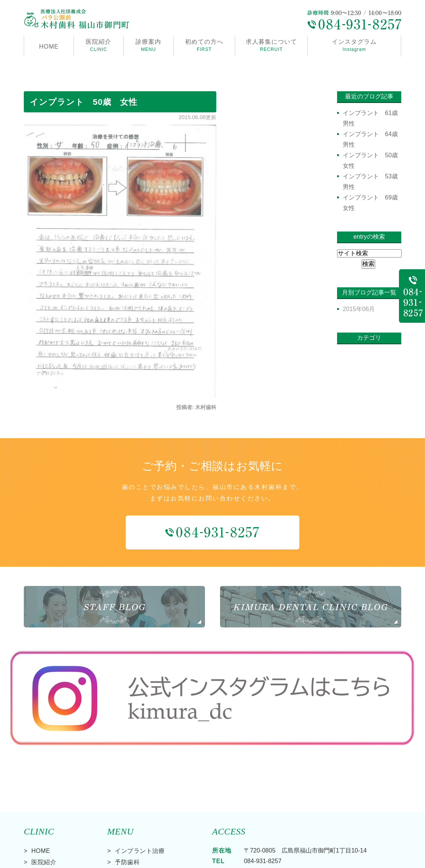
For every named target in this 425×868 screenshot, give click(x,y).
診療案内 (149, 46)
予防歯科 (127, 796)
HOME (49, 47)
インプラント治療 (140, 784)
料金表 (41, 830)
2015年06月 (359, 309)
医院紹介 (44, 796)
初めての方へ (204, 46)
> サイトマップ (42, 860)
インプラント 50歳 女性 (84, 102)
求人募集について (271, 46)
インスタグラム (354, 46)
